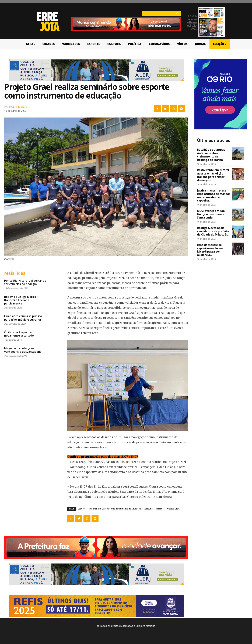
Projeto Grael (173, 509)
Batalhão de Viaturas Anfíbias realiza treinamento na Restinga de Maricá (211, 155)
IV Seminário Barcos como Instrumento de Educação (115, 509)
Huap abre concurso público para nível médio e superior (23, 318)
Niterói (160, 509)
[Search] (177, 14)
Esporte (82, 509)
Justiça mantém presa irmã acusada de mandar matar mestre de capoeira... (213, 196)
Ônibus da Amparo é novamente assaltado (19, 334)
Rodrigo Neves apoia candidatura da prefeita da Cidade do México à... (213, 231)
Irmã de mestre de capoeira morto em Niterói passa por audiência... (210, 250)
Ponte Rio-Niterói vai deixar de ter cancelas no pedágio (25, 282)
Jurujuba (149, 509)
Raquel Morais (18, 107)
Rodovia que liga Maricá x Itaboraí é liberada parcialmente (21, 300)
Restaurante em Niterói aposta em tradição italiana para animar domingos (213, 175)
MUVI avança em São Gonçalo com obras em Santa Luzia (212, 214)
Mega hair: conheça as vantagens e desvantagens (23, 350)
